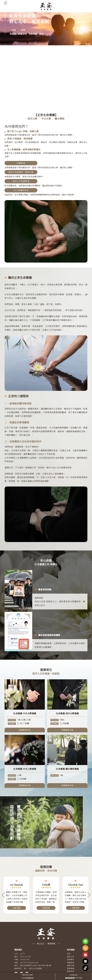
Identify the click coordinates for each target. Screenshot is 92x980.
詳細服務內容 (25, 734)
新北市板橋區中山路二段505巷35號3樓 (36, 965)
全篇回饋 (17, 908)
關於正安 (70, 957)
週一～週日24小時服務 (33, 968)
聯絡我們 (70, 971)
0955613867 (25, 960)
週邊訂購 (70, 965)
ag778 (23, 954)
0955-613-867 (26, 957)
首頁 (69, 954)
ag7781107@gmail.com (29, 963)
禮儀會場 (70, 963)
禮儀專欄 (70, 968)
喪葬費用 (70, 960)
